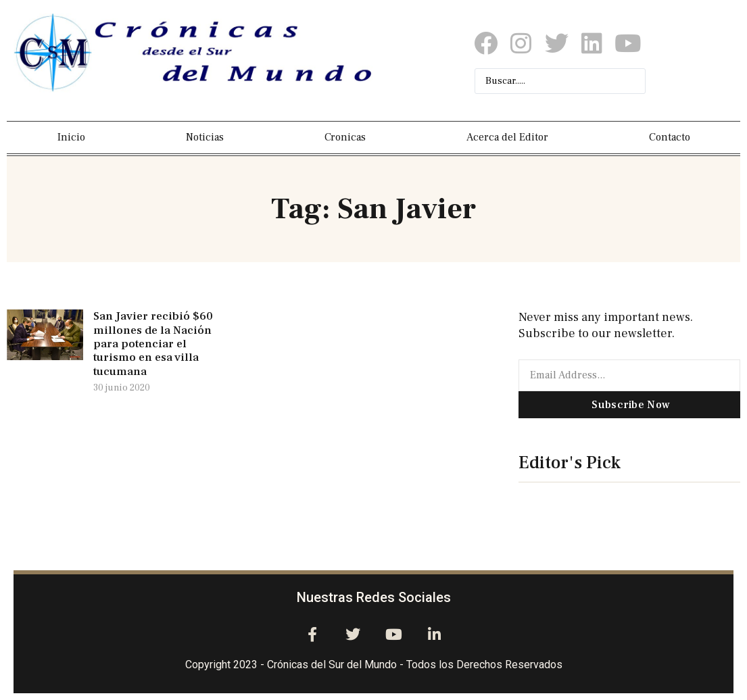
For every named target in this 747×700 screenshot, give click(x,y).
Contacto (670, 137)
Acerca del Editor (507, 137)
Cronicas (345, 137)
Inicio (71, 137)
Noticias (205, 137)
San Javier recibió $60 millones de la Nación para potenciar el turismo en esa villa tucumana (153, 344)
